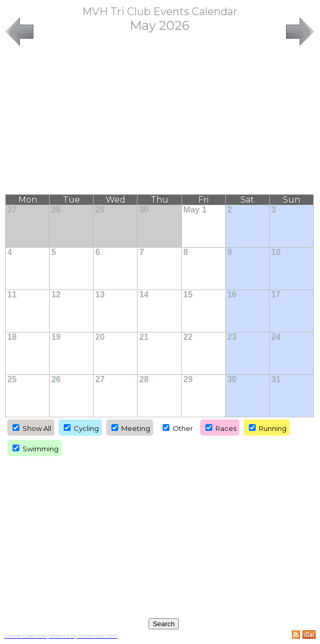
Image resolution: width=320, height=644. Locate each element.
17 (276, 295)
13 (100, 295)
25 (12, 379)
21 (144, 337)
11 (12, 295)
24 (276, 337)
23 (232, 337)
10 (276, 252)
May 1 (195, 210)
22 (188, 337)
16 (232, 295)
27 (12, 210)
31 (276, 379)
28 (56, 210)
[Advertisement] (160, 121)
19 (56, 337)
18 (12, 337)
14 (144, 295)
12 (56, 295)
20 (100, 337)
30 (144, 210)
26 (56, 379)
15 (188, 295)
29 (100, 210)
